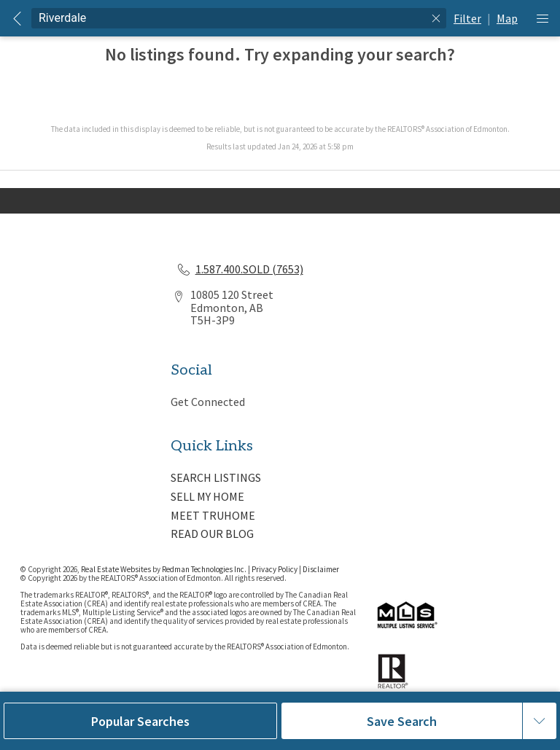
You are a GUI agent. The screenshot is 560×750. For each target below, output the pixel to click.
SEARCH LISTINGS (216, 477)
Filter (467, 18)
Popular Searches (140, 721)
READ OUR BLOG (212, 534)
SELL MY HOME (207, 496)
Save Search (402, 721)
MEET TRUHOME (213, 515)
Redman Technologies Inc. (205, 569)
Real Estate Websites (117, 569)
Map (507, 18)
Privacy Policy (275, 569)
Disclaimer (321, 569)
